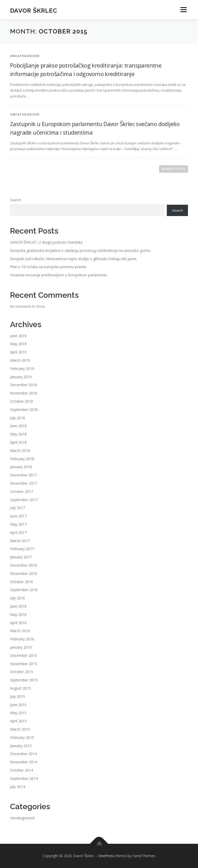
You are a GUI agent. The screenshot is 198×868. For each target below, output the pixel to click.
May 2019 (18, 344)
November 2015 (24, 664)
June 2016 (18, 606)
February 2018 (22, 459)
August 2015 (20, 688)
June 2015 (18, 705)
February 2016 (22, 639)
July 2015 (18, 696)
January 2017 (21, 557)
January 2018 (21, 467)
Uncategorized (22, 818)
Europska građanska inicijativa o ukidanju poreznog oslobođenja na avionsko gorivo (80, 250)
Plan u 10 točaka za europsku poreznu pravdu (48, 267)
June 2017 (18, 516)
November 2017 (24, 483)
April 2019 (18, 352)
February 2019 (22, 369)
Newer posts (174, 169)
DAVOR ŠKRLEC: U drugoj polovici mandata (46, 242)
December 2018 (23, 385)
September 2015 (24, 680)
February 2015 (22, 737)
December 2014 (23, 754)
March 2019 (20, 360)
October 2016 (22, 582)
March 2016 (20, 631)
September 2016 (24, 590)
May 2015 (18, 713)
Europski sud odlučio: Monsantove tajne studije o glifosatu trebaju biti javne (73, 259)
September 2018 (24, 410)
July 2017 (18, 508)
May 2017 (18, 524)
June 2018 (18, 426)
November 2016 (24, 573)
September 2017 (24, 500)
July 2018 (18, 418)
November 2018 (24, 393)
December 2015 (23, 655)
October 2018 (22, 401)
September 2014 (24, 778)
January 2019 (21, 377)
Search (16, 200)
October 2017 (22, 491)
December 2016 (23, 565)
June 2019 (18, 336)
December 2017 (23, 475)
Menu (183, 10)
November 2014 (24, 762)
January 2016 (21, 647)
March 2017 (20, 541)
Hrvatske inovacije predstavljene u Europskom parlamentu (59, 275)
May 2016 (18, 614)
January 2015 (21, 746)
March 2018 (20, 450)
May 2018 (18, 434)
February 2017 (22, 549)
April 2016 (18, 623)
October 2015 (22, 672)
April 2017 (18, 532)
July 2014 (18, 787)
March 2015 (20, 729)
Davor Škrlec (34, 10)
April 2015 (18, 721)
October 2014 (22, 770)
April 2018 (18, 442)
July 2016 (18, 598)
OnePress (106, 856)
